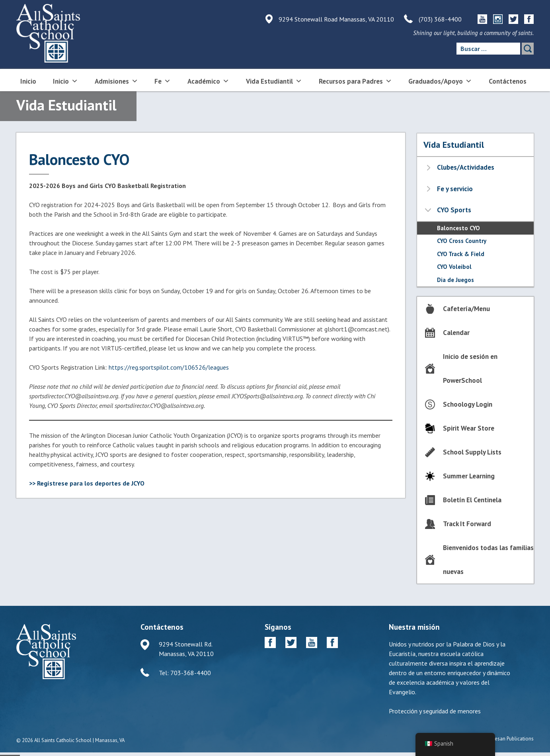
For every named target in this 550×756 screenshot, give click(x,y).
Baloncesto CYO (458, 228)
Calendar (456, 333)
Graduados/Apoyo (440, 81)
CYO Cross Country (462, 241)
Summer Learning (469, 476)
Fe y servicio (455, 189)
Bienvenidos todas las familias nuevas (488, 560)
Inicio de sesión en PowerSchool (470, 368)
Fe (163, 81)
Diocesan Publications (509, 739)
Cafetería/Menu (466, 309)
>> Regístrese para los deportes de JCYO (87, 483)
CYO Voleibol (454, 267)
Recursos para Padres (355, 81)
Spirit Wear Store (469, 428)
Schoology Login (468, 404)
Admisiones (116, 81)
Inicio (28, 81)
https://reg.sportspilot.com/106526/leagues (169, 367)
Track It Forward (467, 524)
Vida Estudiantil (274, 81)
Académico (208, 81)
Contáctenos (508, 81)
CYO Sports (454, 210)
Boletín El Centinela (472, 500)
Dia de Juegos (455, 280)
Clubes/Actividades (466, 167)
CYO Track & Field (461, 254)
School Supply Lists (472, 452)
